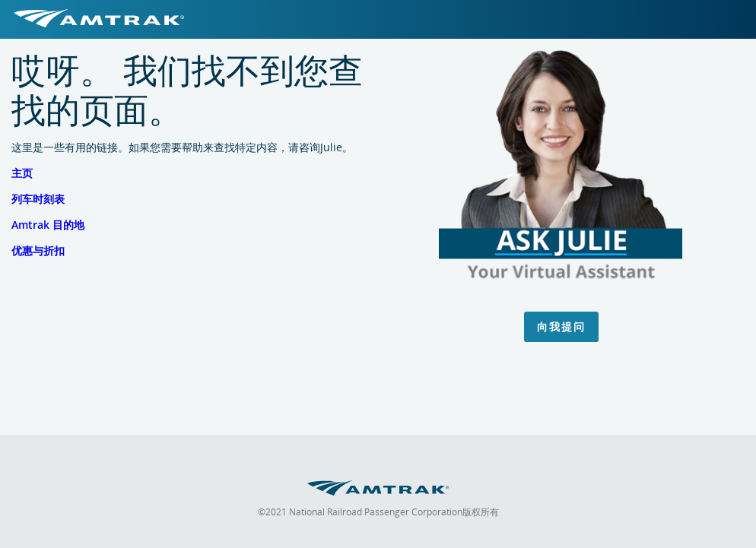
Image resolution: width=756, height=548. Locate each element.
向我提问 (561, 326)
